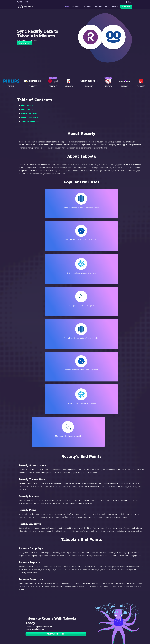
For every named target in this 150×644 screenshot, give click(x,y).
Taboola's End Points (30, 121)
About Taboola (27, 109)
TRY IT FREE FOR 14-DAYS (56, 438)
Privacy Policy (87, 630)
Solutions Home (49, 608)
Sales (45, 622)
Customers (126, 608)
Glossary (85, 632)
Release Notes (48, 630)
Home (66, 7)
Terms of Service (128, 642)
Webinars (125, 614)
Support (46, 624)
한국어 (124, 634)
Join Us (125, 622)
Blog (83, 608)
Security (85, 624)
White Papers (127, 611)
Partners (125, 619)
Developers (47, 627)
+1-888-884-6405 (25, 619)
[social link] (18, 624)
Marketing (47, 619)
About (124, 616)
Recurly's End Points (30, 117)
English (125, 629)
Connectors (98, 7)
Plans (108, 7)
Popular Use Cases (29, 113)
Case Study (53, 76)
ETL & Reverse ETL (50, 611)
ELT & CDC (47, 614)
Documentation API (89, 622)
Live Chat (85, 611)
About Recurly (27, 105)
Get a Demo (127, 7)
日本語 (124, 632)
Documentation (87, 619)
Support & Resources (89, 614)
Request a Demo (25, 43)
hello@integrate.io (26, 614)
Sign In (129, 2)
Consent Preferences (89, 635)
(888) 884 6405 (23, 2)
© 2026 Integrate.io (23, 642)
